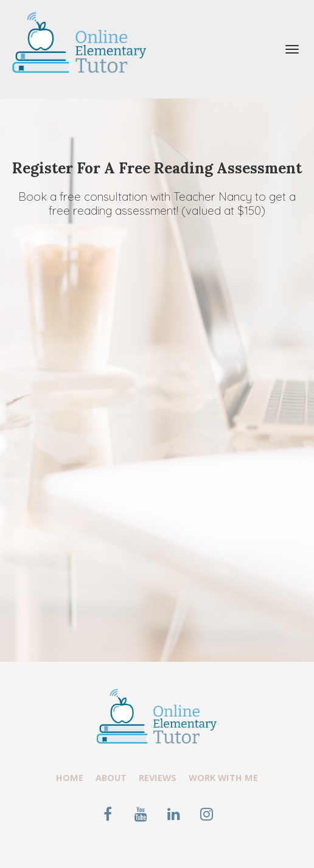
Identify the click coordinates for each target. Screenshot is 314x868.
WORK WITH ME (223, 778)
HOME (70, 778)
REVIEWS (158, 778)
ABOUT (111, 778)
